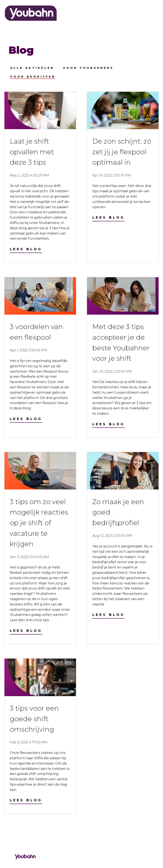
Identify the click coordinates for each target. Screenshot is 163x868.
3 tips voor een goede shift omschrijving (34, 719)
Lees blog (26, 249)
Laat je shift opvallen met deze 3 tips (32, 152)
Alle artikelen (32, 68)
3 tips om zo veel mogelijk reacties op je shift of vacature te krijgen (39, 523)
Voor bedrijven (33, 76)
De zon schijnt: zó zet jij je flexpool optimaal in (122, 152)
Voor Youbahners (88, 68)
